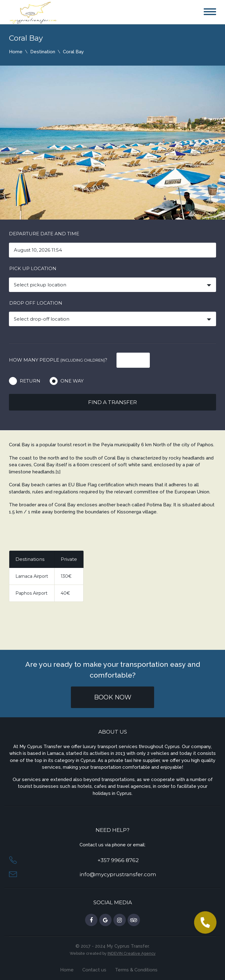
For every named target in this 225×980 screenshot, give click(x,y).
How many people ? (58, 360)
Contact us (94, 970)
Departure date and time (44, 234)
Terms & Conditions (136, 970)
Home (16, 52)
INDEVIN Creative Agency (132, 953)
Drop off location (36, 303)
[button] (205, 922)
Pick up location (33, 268)
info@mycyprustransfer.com (118, 874)
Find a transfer (112, 402)
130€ (66, 576)
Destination (43, 52)
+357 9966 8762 (118, 860)
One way (72, 381)
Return (30, 381)
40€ (65, 593)
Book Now (113, 697)
